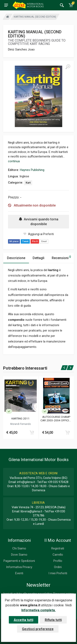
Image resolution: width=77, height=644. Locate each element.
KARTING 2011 (21, 418)
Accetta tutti (24, 620)
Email (44, 241)
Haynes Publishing (32, 170)
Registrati (58, 548)
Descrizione (16, 258)
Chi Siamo (19, 548)
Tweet (25, 241)
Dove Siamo (19, 555)
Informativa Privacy (19, 567)
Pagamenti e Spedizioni (19, 561)
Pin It (35, 241)
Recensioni (61, 257)
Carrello (58, 555)
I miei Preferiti (58, 573)
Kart (28, 183)
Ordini (58, 567)
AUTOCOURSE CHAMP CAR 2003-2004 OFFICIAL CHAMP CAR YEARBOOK (56, 418)
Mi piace (14, 241)
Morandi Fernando (21, 424)
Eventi (19, 573)
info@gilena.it (26, 482)
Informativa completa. (38, 610)
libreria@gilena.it (31, 511)
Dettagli (38, 258)
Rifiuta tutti (53, 620)
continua (14, 161)
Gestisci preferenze (38, 629)
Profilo (58, 561)
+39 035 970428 (58, 482)
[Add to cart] (32, 433)
